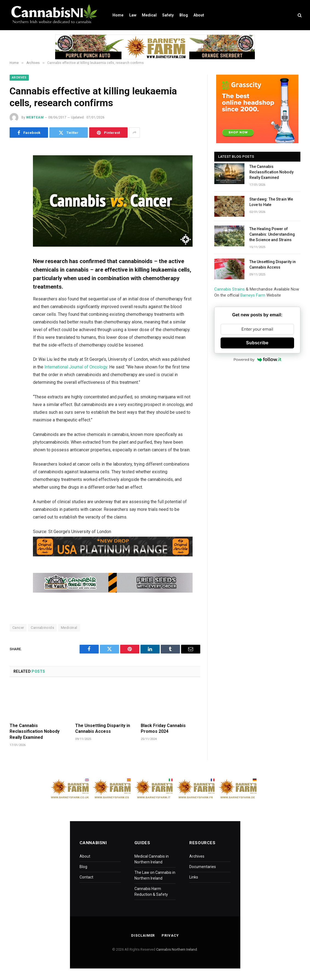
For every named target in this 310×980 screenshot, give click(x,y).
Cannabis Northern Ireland (177, 949)
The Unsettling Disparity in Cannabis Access (103, 729)
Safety (168, 15)
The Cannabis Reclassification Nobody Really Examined (35, 732)
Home (118, 15)
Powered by (257, 359)
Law (133, 15)
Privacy (170, 935)
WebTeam (35, 117)
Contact (86, 877)
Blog (184, 15)
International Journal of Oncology (76, 367)
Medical (149, 15)
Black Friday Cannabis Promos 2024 (163, 729)
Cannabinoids (42, 628)
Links (194, 877)
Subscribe (257, 343)
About (199, 15)
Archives (19, 78)
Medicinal (69, 628)
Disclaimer (143, 935)
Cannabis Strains (229, 289)
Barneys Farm (253, 295)
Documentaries (203, 867)
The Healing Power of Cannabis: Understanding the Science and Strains (272, 234)
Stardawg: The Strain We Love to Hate (271, 202)
